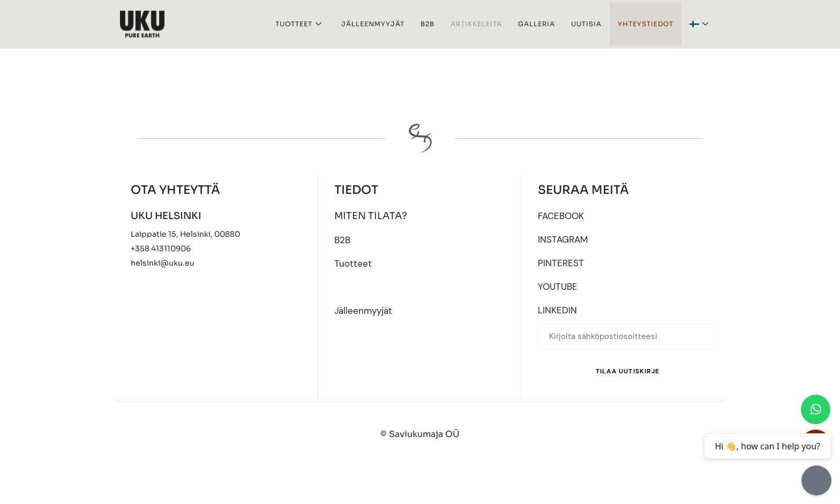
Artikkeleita (476, 24)
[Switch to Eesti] (424, 477)
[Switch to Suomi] (476, 477)
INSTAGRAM (564, 240)
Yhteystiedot (646, 24)
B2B (427, 24)
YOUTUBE (559, 288)
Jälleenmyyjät (373, 24)
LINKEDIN (558, 312)
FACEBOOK (562, 216)
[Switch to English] (368, 477)
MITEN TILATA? (371, 216)
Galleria (537, 24)
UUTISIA (586, 24)
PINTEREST (561, 264)
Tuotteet (299, 24)
